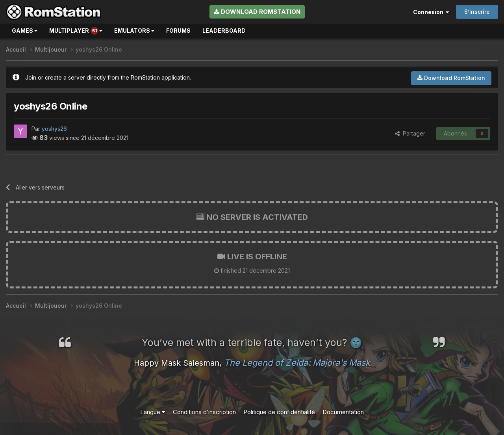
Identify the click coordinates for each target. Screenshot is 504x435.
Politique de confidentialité (279, 412)
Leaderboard (224, 31)
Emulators (134, 31)
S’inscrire (477, 12)
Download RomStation (257, 12)
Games (25, 31)
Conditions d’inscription (204, 412)
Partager (410, 133)
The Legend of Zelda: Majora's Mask (297, 362)
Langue (153, 412)
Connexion (431, 12)
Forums (178, 31)
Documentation (343, 412)
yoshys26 (54, 129)
